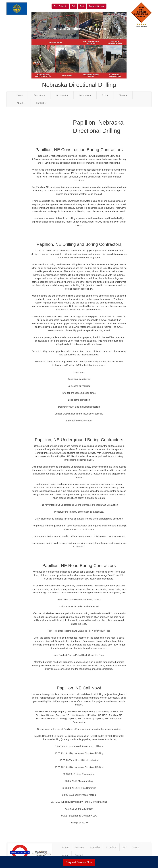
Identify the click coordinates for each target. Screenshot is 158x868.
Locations (85, 95)
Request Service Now (79, 862)
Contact (41, 103)
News (123, 95)
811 (105, 95)
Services (39, 95)
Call (73, 6)
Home (20, 95)
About (21, 103)
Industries (62, 95)
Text (82, 6)
